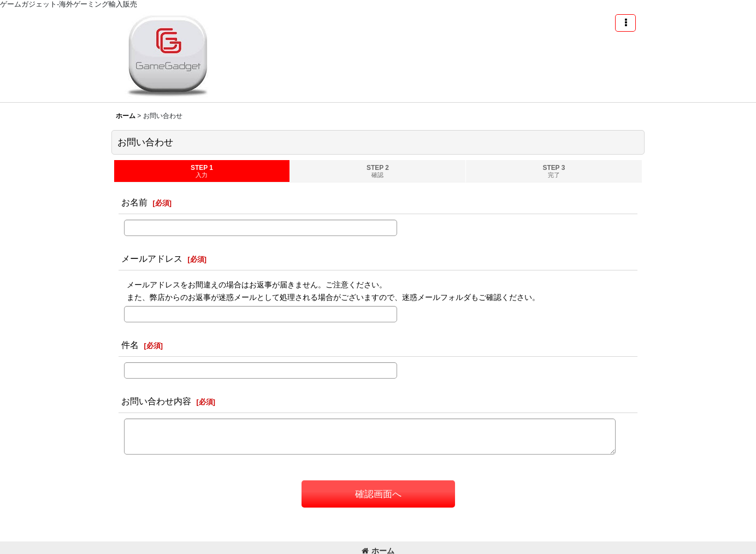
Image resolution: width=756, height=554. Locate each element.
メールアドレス (152, 258)
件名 (130, 345)
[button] (625, 23)
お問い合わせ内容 (156, 401)
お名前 (134, 202)
